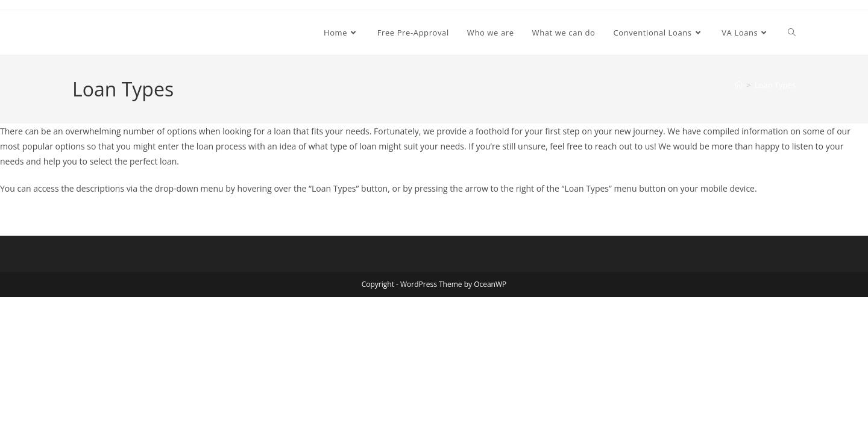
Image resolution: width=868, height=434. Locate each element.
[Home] (739, 85)
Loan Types (775, 85)
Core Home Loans (133, 32)
